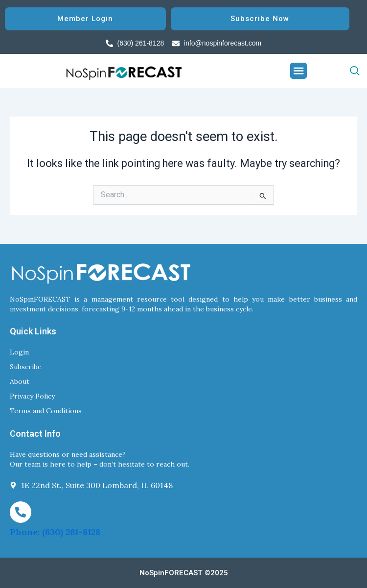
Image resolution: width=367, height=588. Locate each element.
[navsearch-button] (333, 71)
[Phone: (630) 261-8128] (21, 512)
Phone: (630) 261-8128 (55, 532)
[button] (298, 71)
